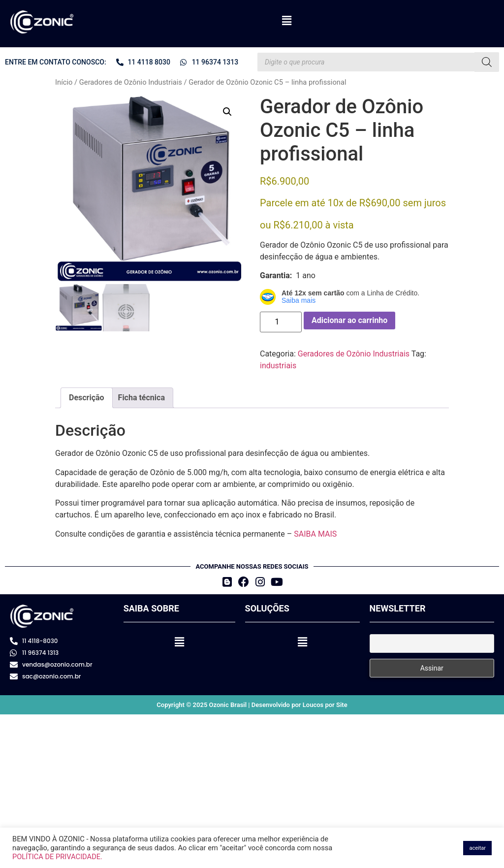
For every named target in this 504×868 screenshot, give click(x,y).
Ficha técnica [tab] (142, 398)
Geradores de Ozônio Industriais (131, 82)
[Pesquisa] (487, 62)
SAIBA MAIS (315, 534)
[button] (286, 21)
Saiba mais (299, 300)
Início (64, 82)
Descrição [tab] (87, 398)
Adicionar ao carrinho (349, 320)
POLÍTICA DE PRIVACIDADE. (57, 857)
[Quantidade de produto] (281, 322)
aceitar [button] (477, 848)
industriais (278, 366)
